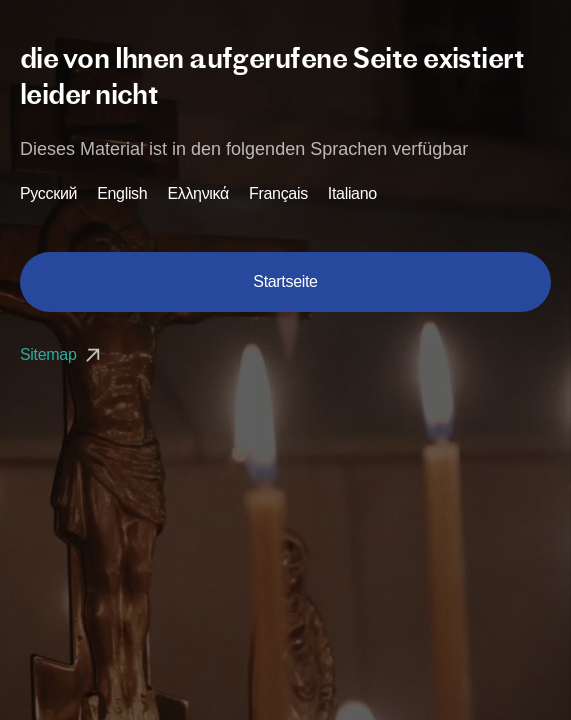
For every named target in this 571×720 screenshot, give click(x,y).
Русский (48, 194)
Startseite (285, 281)
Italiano (352, 194)
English (122, 194)
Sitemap (62, 354)
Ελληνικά (198, 194)
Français (278, 194)
